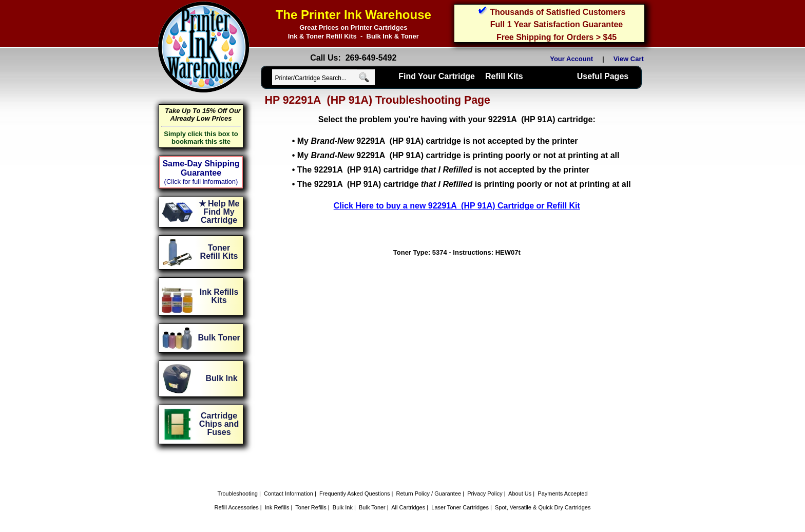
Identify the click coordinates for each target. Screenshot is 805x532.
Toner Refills (311, 507)
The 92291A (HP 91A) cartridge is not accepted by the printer (443, 170)
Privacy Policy (485, 493)
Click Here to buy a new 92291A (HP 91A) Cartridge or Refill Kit (457, 206)
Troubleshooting (237, 493)
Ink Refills (277, 507)
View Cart (630, 59)
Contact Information (289, 493)
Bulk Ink (343, 507)
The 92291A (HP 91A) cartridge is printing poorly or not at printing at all (464, 184)
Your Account (571, 59)
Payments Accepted (562, 493)
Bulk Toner (372, 507)
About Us (520, 493)
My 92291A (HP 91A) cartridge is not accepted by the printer (438, 141)
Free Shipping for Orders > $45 (557, 37)
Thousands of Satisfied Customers (558, 12)
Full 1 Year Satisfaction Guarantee (557, 24)
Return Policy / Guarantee (429, 493)
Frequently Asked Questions (355, 493)
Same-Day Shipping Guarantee (201, 168)
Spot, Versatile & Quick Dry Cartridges (543, 507)
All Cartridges (408, 507)
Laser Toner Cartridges (460, 507)
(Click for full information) (201, 182)
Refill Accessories (237, 507)
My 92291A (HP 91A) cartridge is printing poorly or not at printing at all (458, 155)
